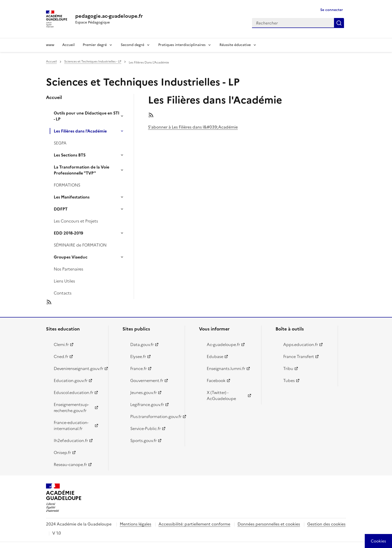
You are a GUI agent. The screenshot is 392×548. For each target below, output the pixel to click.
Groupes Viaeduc (71, 257)
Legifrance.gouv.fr (147, 404)
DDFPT (61, 209)
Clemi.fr (61, 344)
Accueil (68, 45)
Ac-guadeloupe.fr (223, 344)
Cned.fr (61, 356)
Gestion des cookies (326, 524)
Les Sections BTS (70, 155)
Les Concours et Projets (76, 221)
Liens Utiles (64, 281)
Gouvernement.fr (147, 380)
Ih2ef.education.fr (71, 440)
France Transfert (299, 356)
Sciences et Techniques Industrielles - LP (93, 61)
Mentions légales (135, 524)
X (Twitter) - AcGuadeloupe (221, 395)
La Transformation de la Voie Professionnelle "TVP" (81, 170)
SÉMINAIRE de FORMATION (80, 245)
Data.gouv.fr (142, 344)
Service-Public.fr (145, 428)
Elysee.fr (138, 356)
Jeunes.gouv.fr (143, 392)
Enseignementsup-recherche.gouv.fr (71, 407)
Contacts (63, 293)
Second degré (132, 45)
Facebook (216, 380)
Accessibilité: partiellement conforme (194, 524)
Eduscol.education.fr (73, 392)
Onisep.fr (62, 452)
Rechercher (339, 23)
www (50, 45)
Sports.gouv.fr (143, 440)
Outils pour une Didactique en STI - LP (87, 116)
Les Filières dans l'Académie (80, 131)
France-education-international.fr (71, 425)
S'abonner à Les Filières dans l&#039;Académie (193, 127)
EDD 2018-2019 (68, 233)
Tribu (288, 368)
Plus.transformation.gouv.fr (155, 416)
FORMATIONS (67, 185)
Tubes (289, 380)
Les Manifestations (72, 197)
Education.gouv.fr (71, 380)
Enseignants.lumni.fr (226, 368)
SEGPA (60, 143)
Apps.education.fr (301, 344)
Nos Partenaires (68, 269)
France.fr (138, 368)
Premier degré (95, 45)
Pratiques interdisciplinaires (182, 45)
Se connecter (332, 10)
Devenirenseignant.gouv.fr (78, 368)
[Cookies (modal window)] (378, 541)
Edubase (215, 356)
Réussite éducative (235, 45)
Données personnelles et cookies (269, 524)
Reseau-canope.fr (70, 464)
